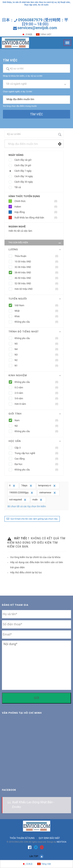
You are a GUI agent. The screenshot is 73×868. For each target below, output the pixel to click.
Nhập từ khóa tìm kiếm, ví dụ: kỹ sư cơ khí (23, 76)
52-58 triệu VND (38, 284)
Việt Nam (38, 306)
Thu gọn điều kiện (35, 243)
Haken (37, 207)
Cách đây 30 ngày (24, 182)
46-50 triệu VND (38, 278)
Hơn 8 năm (38, 404)
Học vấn (15, 441)
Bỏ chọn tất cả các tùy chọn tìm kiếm (27, 506)
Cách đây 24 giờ (23, 165)
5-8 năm (38, 399)
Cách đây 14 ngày (24, 176)
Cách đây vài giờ (23, 160)
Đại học (38, 464)
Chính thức (37, 201)
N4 (38, 349)
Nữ (38, 426)
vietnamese (48, 493)
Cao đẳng (38, 459)
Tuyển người (18, 299)
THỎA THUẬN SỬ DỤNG (22, 838)
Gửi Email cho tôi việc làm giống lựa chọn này (34, 519)
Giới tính (15, 414)
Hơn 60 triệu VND (38, 289)
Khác (38, 316)
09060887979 (30, 20)
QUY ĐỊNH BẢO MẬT (49, 838)
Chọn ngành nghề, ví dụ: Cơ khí (17, 92)
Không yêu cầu (38, 322)
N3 (38, 355)
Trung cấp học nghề (38, 453)
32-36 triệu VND (38, 267)
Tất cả (18, 187)
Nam (38, 421)
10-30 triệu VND (38, 262)
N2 (38, 360)
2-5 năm (38, 393)
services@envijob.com (37, 28)
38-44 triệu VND (38, 273)
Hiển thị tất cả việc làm (20, 231)
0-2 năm (38, 388)
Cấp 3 (38, 448)
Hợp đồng (37, 212)
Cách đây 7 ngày (23, 171)
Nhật (38, 311)
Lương (13, 249)
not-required (18, 500)
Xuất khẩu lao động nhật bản (37, 218)
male (38, 500)
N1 (38, 366)
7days (27, 486)
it (13, 486)
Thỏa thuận (38, 256)
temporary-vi (47, 486)
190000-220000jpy (22, 493)
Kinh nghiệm (18, 375)
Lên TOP (36, 856)
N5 (38, 344)
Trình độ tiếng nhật (24, 332)
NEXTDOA (62, 842)
